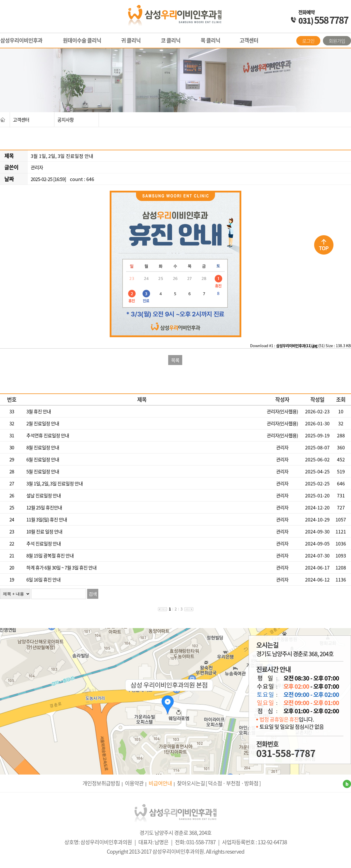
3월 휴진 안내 (39, 411)
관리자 (37, 167)
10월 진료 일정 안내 (44, 531)
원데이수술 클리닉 (82, 40)
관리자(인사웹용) (282, 411)
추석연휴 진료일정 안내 (48, 435)
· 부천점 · (233, 783)
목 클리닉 (210, 40)
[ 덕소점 (214, 783)
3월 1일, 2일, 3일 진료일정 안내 (55, 483)
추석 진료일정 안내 (44, 543)
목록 (175, 360)
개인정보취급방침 (101, 783)
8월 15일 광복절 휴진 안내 (50, 555)
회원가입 (337, 41)
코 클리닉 (171, 40)
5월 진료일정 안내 (43, 471)
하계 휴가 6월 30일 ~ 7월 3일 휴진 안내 (61, 567)
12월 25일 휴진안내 (44, 507)
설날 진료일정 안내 (44, 495)
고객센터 (249, 40)
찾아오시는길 (191, 783)
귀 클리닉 (131, 40)
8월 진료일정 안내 (43, 447)
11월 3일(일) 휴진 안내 (47, 519)
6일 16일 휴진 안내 (43, 579)
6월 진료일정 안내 (43, 459)
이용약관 (134, 783)
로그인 (308, 41)
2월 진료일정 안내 (43, 423)
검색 (93, 594)
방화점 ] (252, 783)
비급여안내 (160, 783)
